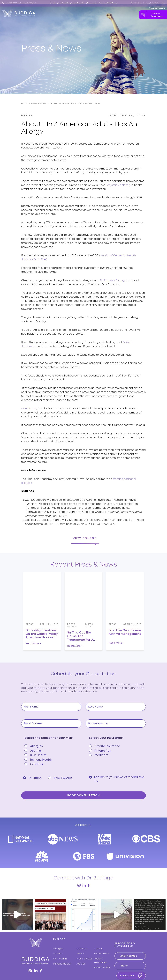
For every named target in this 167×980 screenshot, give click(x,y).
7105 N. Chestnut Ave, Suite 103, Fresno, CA (150, 3)
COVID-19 (82, 928)
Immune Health (62, 943)
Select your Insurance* (106, 738)
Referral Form (157, 8)
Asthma (58, 933)
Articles (95, 14)
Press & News (79, 14)
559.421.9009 (12, 3)
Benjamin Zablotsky (118, 185)
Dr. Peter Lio (29, 409)
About (53, 14)
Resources (107, 14)
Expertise (63, 14)
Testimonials (101, 933)
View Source (85, 538)
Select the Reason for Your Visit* (49, 738)
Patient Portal (102, 946)
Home (24, 104)
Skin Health (60, 938)
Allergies (58, 928)
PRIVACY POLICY (105, 966)
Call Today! (113, 3)
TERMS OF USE (118, 966)
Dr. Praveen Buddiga (113, 280)
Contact (122, 14)
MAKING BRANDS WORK (133, 966)
